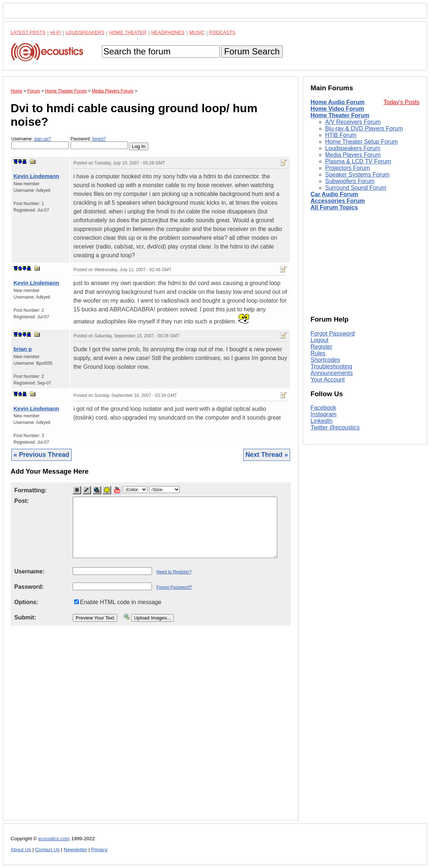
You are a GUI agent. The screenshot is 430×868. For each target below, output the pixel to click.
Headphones (168, 32)
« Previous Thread (41, 455)
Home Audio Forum (338, 102)
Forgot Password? (174, 587)
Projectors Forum (348, 168)
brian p (23, 349)
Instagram (324, 414)
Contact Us (47, 850)
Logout (319, 340)
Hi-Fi (56, 32)
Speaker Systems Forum (357, 175)
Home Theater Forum (340, 115)
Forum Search (252, 51)
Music (197, 32)
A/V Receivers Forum (353, 122)
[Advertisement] (151, 729)
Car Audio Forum (334, 194)
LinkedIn (322, 421)
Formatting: (31, 490)
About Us (21, 850)
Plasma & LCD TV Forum (358, 161)
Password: (99, 143)
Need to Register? (174, 572)
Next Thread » (267, 455)
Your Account (328, 380)
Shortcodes (325, 360)
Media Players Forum (353, 155)
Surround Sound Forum (356, 188)
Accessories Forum (338, 201)
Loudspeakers (85, 32)
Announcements (332, 373)
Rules (318, 353)
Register (321, 347)
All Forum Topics (334, 207)
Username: (40, 143)
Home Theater (128, 32)
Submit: (25, 617)
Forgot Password (333, 333)
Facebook (323, 408)
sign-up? (42, 139)
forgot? (99, 139)
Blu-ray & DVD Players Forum (364, 128)
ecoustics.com (54, 839)
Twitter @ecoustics (335, 427)
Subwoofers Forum (350, 181)
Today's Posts (402, 102)
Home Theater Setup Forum (361, 142)
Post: (22, 501)
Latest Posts (28, 32)
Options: (26, 602)
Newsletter (75, 850)
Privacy (100, 850)
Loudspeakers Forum (353, 148)
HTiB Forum (341, 135)
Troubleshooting (331, 366)
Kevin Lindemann (36, 176)
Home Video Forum (337, 109)
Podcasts (222, 32)
